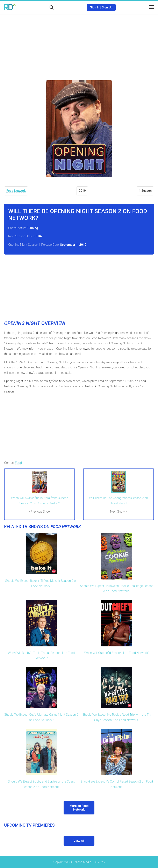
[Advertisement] (79, 44)
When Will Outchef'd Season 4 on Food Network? (117, 653)
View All (79, 841)
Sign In (95, 7)
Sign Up (107, 7)
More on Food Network (79, 808)
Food (18, 463)
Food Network (16, 191)
